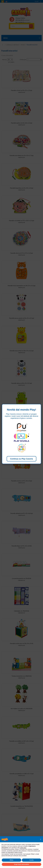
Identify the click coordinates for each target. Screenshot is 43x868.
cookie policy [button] (23, 848)
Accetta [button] (31, 860)
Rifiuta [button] (12, 860)
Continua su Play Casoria (21, 459)
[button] (41, 839)
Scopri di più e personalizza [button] (21, 864)
